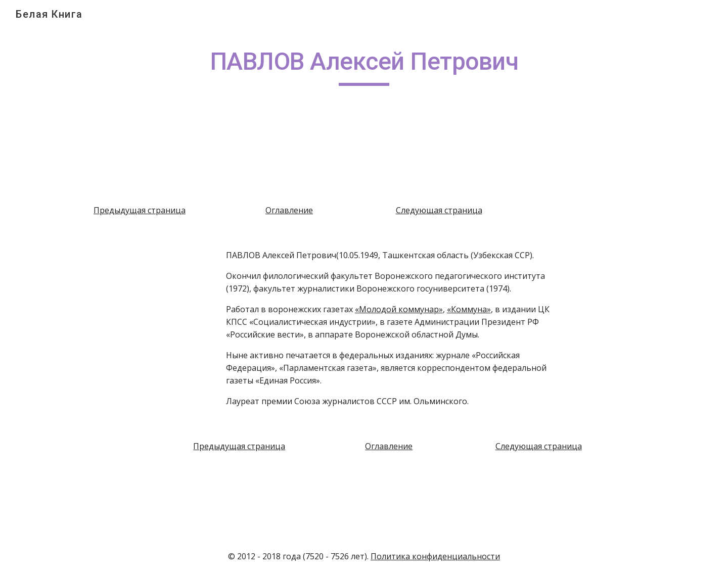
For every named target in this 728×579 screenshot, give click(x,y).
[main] (364, 66)
